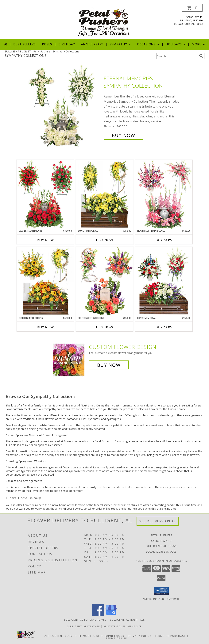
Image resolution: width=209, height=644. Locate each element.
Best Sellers (25, 44)
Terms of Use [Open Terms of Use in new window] (116, 638)
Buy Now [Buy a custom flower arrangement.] (109, 365)
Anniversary (92, 44)
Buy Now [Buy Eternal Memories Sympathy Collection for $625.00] (124, 135)
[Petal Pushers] (105, 22)
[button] (192, 8)
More (199, 44)
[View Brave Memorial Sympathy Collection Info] (164, 282)
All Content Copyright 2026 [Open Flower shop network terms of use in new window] (67, 636)
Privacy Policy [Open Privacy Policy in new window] (140, 636)
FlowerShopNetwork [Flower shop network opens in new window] (107, 636)
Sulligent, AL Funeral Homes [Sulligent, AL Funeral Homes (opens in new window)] (85, 619)
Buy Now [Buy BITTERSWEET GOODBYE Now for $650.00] (105, 327)
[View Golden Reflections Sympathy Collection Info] (45, 282)
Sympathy (120, 44)
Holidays (176, 44)
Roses (47, 44)
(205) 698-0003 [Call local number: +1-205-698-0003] (193, 24)
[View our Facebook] (98, 615)
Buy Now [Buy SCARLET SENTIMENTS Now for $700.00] (45, 240)
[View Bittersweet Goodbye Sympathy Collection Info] (105, 282)
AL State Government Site (123, 626)
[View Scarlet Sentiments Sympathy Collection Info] (45, 194)
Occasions (149, 44)
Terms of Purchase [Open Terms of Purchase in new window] (170, 636)
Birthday (67, 44)
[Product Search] (177, 56)
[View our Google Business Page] (111, 615)
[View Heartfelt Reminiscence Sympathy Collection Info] (164, 194)
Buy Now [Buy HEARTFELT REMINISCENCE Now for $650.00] (164, 240)
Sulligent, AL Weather (84, 626)
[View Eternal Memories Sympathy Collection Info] (64, 107)
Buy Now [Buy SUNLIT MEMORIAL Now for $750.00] (105, 240)
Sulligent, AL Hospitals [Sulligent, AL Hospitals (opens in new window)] (128, 619)
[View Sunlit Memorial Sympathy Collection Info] (105, 194)
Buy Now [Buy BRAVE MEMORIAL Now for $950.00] (164, 327)
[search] (201, 56)
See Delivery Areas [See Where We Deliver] (158, 521)
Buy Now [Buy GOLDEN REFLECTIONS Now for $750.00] (45, 327)
